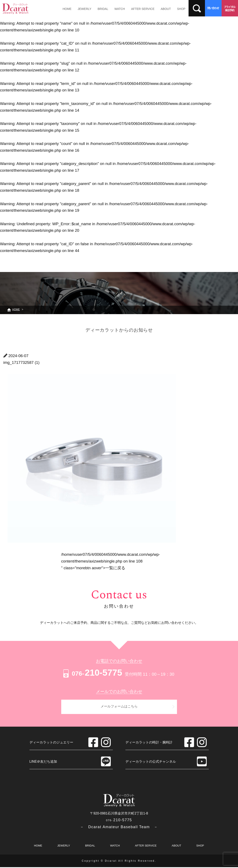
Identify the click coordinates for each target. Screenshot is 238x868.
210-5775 (92, 673)
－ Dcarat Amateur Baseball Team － (119, 828)
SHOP (177, 9)
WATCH (117, 9)
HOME (67, 9)
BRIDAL (101, 9)
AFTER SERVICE (140, 9)
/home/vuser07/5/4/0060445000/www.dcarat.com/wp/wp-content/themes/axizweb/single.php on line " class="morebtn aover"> (111, 561)
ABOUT (162, 9)
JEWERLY (83, 9)
